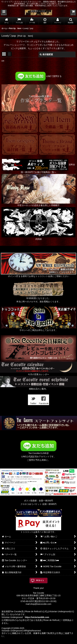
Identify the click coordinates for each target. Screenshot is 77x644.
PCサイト (40, 580)
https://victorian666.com (37, 617)
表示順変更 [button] (46, 54)
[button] (4, 13)
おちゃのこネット (34, 642)
